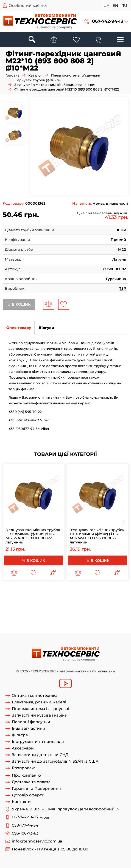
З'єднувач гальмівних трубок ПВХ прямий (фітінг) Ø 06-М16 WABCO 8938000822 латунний (97, 536)
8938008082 (14, 618)
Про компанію (26, 775)
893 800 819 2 (55, 623)
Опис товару (19, 328)
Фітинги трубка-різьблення (76, 602)
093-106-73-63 (25, 833)
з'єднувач (115, 592)
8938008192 (79, 623)
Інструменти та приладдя (38, 742)
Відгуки (46, 328)
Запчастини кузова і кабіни (40, 715)
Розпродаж (23, 768)
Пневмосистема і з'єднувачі (75, 75)
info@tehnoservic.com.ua (37, 841)
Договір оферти (28, 795)
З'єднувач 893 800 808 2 (48, 618)
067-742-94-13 (108, 21)
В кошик (19, 304)
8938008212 (31, 623)
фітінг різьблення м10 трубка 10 (67, 607)
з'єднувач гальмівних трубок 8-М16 (44, 592)
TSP (123, 288)
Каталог (35, 75)
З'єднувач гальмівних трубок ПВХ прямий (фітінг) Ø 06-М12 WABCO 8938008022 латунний (33, 536)
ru (124, 5)
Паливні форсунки (31, 722)
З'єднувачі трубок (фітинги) (38, 80)
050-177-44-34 (25, 825)
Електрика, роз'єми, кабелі (39, 702)
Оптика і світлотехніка (35, 696)
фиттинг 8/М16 (91, 592)
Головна (12, 75)
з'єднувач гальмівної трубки (29, 597)
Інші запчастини (29, 728)
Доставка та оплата (31, 782)
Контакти (21, 802)
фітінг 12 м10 (52, 613)
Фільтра (20, 735)
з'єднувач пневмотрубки (26, 602)
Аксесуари (23, 748)
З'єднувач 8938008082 (93, 618)
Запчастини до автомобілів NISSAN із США (55, 761)
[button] (106, 22)
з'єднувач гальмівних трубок (83, 597)
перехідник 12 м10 (81, 613)
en (115, 5)
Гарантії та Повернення (36, 789)
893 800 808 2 (112, 613)
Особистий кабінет (28, 5)
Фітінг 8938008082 (23, 628)
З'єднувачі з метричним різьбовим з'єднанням (55, 85)
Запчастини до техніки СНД (40, 755)
